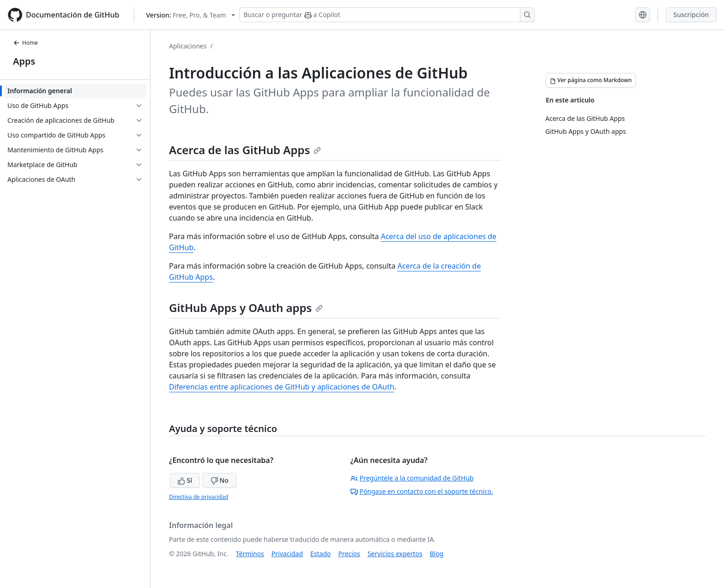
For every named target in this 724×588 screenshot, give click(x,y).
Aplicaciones (188, 46)
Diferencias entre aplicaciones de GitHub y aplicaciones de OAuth (282, 387)
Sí (185, 480)
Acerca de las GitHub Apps (245, 150)
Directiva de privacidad (199, 497)
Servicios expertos (395, 554)
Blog (437, 554)
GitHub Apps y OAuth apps (246, 308)
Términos (250, 554)
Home (25, 43)
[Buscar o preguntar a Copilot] (387, 15)
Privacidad (287, 554)
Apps (24, 61)
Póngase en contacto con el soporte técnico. (422, 491)
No (220, 480)
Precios (349, 554)
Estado (320, 554)
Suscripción (691, 15)
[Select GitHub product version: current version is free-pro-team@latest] (190, 15)
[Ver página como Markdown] (591, 80)
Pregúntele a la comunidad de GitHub (412, 478)
